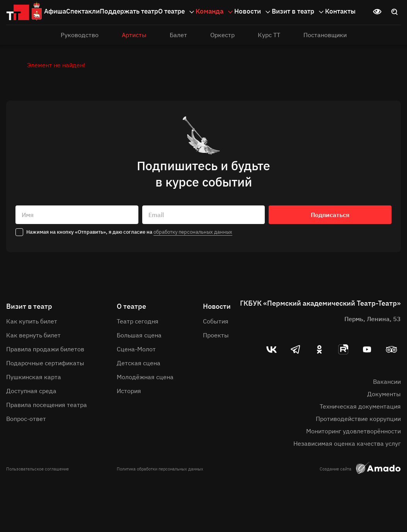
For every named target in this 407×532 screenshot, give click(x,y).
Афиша (55, 11)
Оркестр (222, 35)
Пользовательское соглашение (37, 469)
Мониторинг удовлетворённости (353, 431)
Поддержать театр (129, 11)
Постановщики (325, 35)
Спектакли (83, 11)
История (129, 391)
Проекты (216, 335)
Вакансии (387, 381)
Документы (384, 394)
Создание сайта (360, 469)
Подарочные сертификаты (45, 363)
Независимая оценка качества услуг (347, 443)
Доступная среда (31, 391)
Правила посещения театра (47, 405)
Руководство (80, 35)
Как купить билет (32, 321)
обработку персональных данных (193, 232)
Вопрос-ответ (26, 419)
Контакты (340, 11)
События (216, 321)
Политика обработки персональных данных (160, 469)
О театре (177, 11)
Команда (215, 11)
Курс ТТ (269, 35)
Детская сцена (139, 363)
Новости (253, 11)
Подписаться (330, 215)
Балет (178, 35)
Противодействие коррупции (358, 419)
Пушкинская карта (34, 377)
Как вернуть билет (33, 335)
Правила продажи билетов (45, 349)
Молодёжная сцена (145, 377)
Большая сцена (139, 335)
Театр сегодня (138, 321)
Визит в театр (298, 11)
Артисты (134, 35)
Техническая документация (360, 406)
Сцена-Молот (136, 349)
